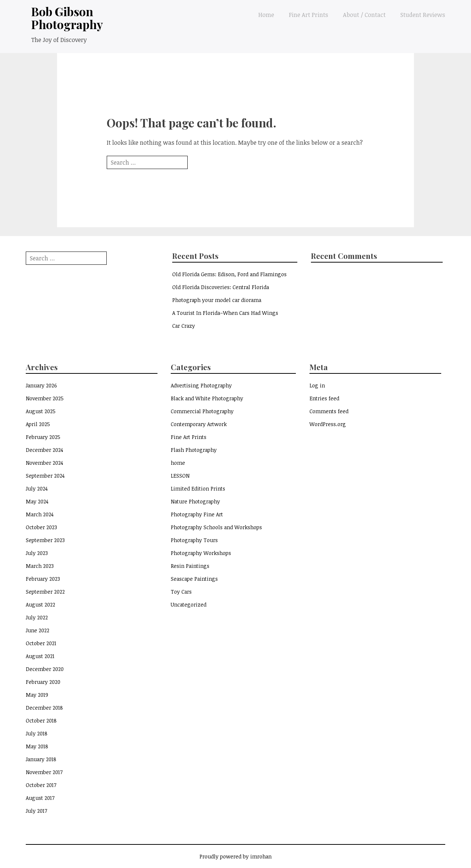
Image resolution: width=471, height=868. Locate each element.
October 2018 (41, 721)
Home (266, 15)
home (178, 463)
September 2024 (45, 476)
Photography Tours (194, 540)
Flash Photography (194, 450)
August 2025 (41, 411)
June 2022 (38, 630)
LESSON (180, 476)
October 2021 (41, 643)
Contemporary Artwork (199, 424)
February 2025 (43, 437)
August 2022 (40, 605)
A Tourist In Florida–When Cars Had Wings (225, 313)
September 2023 (45, 540)
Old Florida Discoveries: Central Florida (221, 287)
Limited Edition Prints (198, 489)
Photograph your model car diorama (217, 300)
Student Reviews (423, 15)
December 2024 (45, 450)
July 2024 (37, 489)
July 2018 (37, 733)
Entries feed (324, 398)
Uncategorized (189, 605)
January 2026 (41, 385)
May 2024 (37, 501)
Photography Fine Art (197, 514)
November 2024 (45, 463)
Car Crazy (184, 326)
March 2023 (40, 566)
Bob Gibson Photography (67, 18)
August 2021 (40, 656)
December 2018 (44, 708)
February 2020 (43, 682)
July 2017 (36, 811)
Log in (317, 385)
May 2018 (37, 746)
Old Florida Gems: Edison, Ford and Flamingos (229, 274)
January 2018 (41, 759)
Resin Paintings (190, 566)
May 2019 (37, 695)
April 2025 (38, 424)
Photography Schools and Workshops (216, 527)
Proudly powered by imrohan (235, 856)
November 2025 (45, 398)
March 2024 (40, 514)
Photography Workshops (201, 553)
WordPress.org (328, 424)
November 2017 (44, 772)
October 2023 (41, 527)
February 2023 (43, 579)
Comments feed (329, 411)
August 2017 (40, 798)
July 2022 (37, 617)
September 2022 (45, 592)
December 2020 (45, 669)
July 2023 (37, 553)
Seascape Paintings (194, 579)
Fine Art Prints (309, 15)
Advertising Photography (201, 385)
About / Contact (364, 15)
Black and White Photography (207, 398)
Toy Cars (181, 592)
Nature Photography (195, 501)
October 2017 (41, 785)
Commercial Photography (202, 411)
